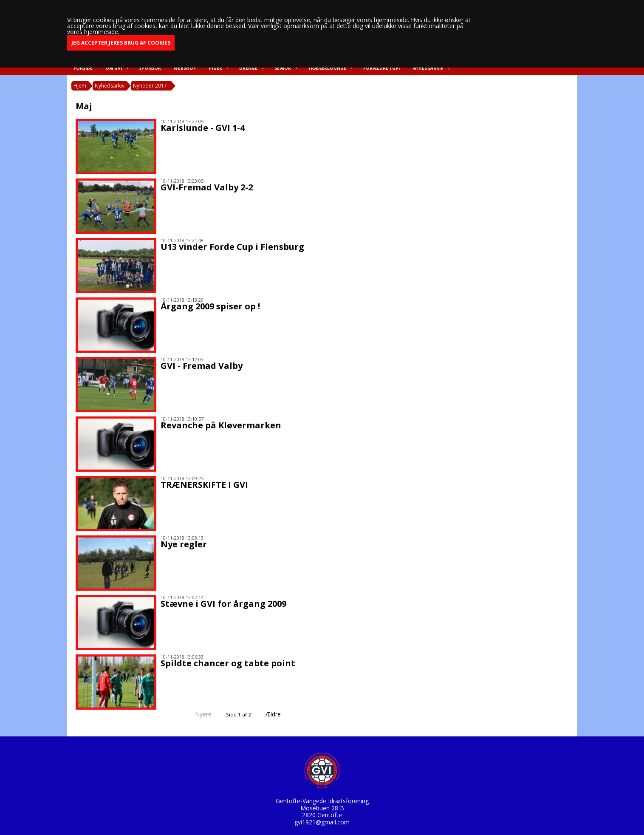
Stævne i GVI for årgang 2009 (223, 604)
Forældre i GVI (381, 68)
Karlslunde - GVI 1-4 (203, 128)
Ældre (279, 714)
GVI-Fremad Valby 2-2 (207, 187)
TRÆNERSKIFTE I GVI (204, 485)
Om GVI (116, 68)
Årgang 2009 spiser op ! (210, 306)
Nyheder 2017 (150, 86)
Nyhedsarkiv (430, 68)
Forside (83, 68)
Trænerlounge (329, 68)
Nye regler (184, 544)
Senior (285, 68)
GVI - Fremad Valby (202, 366)
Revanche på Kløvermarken (221, 425)
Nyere (198, 714)
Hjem (80, 86)
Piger (218, 68)
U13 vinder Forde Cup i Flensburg (232, 247)
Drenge (250, 68)
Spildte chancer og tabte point (228, 663)
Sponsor (150, 68)
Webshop (185, 68)
